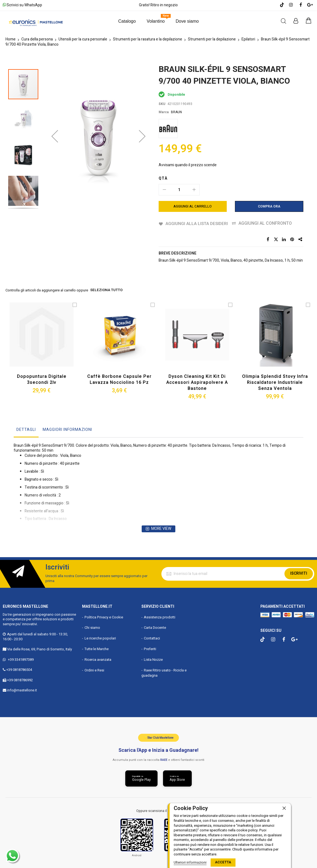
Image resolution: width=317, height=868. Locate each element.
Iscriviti (299, 573)
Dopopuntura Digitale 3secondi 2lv (42, 379)
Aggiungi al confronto (266, 223)
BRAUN (176, 112)
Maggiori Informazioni (67, 429)
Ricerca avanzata (98, 659)
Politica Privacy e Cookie (104, 617)
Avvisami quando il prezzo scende (188, 165)
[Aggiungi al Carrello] (193, 206)
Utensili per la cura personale (83, 39)
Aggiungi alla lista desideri (197, 223)
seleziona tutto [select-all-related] (106, 290)
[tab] (26, 431)
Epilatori (248, 39)
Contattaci (152, 638)
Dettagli (26, 429)
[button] (55, 124)
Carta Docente (155, 627)
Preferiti (150, 649)
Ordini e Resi (94, 670)
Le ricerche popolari (100, 638)
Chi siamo (92, 627)
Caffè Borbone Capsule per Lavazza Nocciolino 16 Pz (119, 379)
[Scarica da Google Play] (141, 778)
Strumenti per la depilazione (212, 39)
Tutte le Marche (97, 649)
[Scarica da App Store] (178, 778)
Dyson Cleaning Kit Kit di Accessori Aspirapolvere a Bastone (197, 382)
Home (11, 39)
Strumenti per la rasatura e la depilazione (148, 39)
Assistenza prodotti (160, 617)
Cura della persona (37, 39)
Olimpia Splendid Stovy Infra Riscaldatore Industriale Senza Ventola (275, 382)
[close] (284, 808)
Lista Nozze (153, 659)
